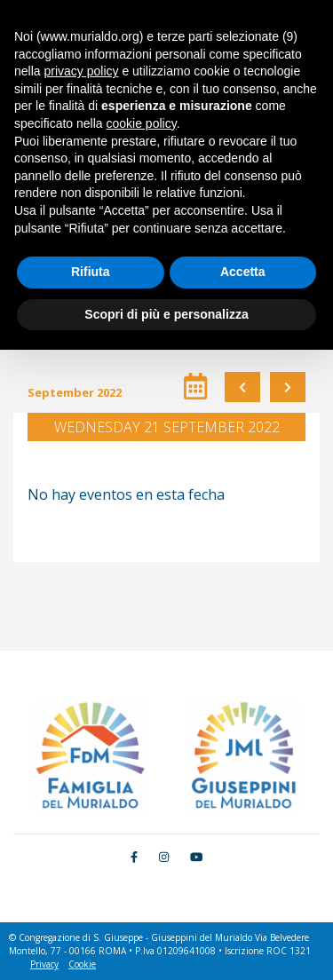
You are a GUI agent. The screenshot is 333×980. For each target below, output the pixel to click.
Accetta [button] (243, 272)
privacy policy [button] (81, 71)
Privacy (44, 964)
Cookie (82, 964)
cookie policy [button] (142, 123)
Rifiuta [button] (91, 272)
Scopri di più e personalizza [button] (166, 314)
